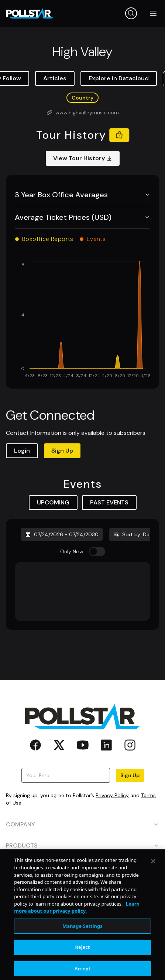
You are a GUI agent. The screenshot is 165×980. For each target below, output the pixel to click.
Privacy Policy (112, 795)
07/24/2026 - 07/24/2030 (62, 534)
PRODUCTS (82, 845)
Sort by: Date (134, 534)
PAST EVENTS (109, 502)
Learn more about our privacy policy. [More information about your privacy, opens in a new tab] (77, 927)
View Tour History (83, 158)
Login (22, 451)
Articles (55, 78)
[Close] (153, 881)
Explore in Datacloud (119, 78)
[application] (82, 320)
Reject (83, 967)
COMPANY (82, 824)
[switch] (97, 551)
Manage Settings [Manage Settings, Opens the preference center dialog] (82, 945)
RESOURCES (82, 867)
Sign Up (62, 451)
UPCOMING (53, 502)
